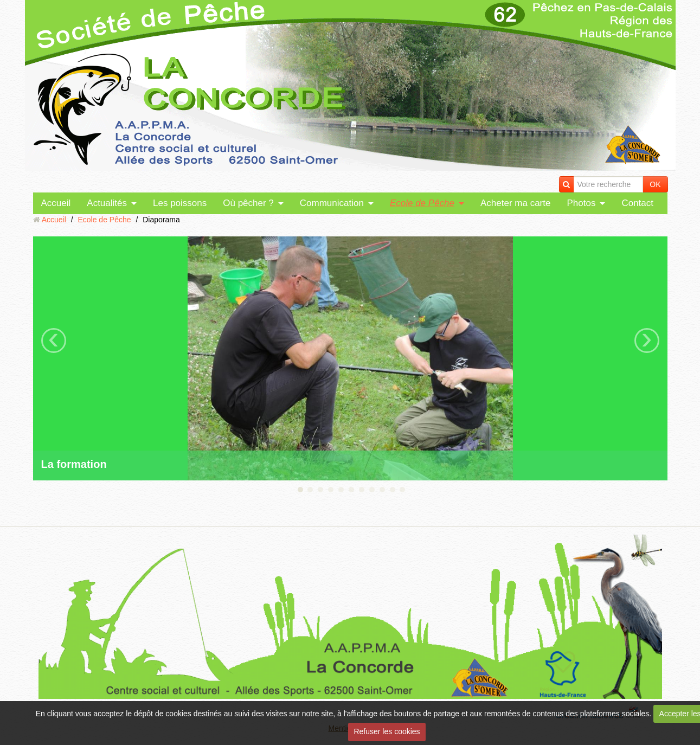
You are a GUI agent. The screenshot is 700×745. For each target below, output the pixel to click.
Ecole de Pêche (422, 203)
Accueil (56, 203)
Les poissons (180, 203)
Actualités (107, 203)
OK (655, 184)
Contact (637, 203)
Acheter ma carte (515, 203)
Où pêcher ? (248, 203)
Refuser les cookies (387, 731)
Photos (581, 203)
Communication (332, 203)
